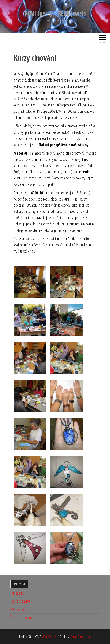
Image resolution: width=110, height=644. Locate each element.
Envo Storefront (81, 637)
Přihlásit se (17, 593)
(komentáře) (21, 609)
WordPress (49, 637)
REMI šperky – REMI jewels (55, 13)
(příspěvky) (20, 601)
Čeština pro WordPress (25, 618)
